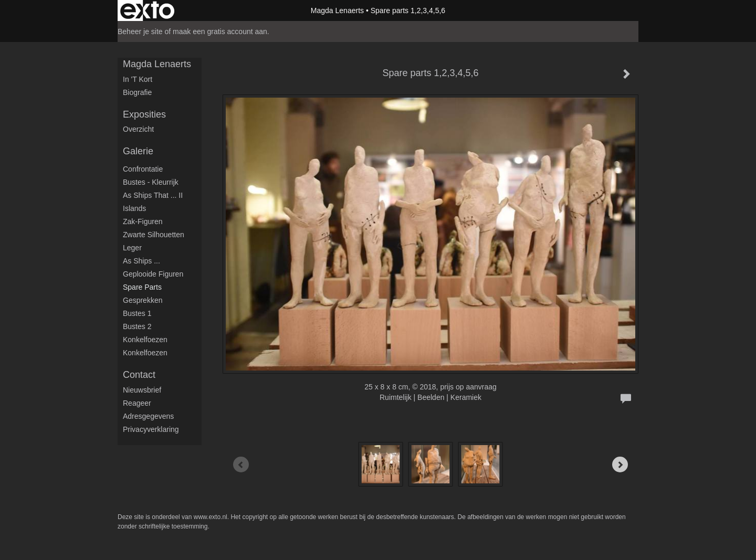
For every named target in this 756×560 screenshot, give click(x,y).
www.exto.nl (211, 517)
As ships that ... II (153, 195)
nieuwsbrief (142, 390)
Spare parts (142, 287)
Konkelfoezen (145, 340)
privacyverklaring (151, 429)
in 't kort (138, 79)
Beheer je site (140, 31)
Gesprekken (143, 300)
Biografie (137, 92)
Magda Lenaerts (337, 10)
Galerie (138, 151)
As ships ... (141, 261)
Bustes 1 (137, 313)
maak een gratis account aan (220, 31)
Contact (139, 375)
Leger (132, 248)
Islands (134, 208)
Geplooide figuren (153, 274)
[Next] (620, 464)
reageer (137, 403)
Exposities (144, 114)
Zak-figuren (143, 221)
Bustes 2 (137, 326)
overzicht (138, 129)
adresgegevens (148, 416)
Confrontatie (143, 169)
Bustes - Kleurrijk (151, 182)
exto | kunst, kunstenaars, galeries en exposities (147, 10)
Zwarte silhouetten (154, 235)
